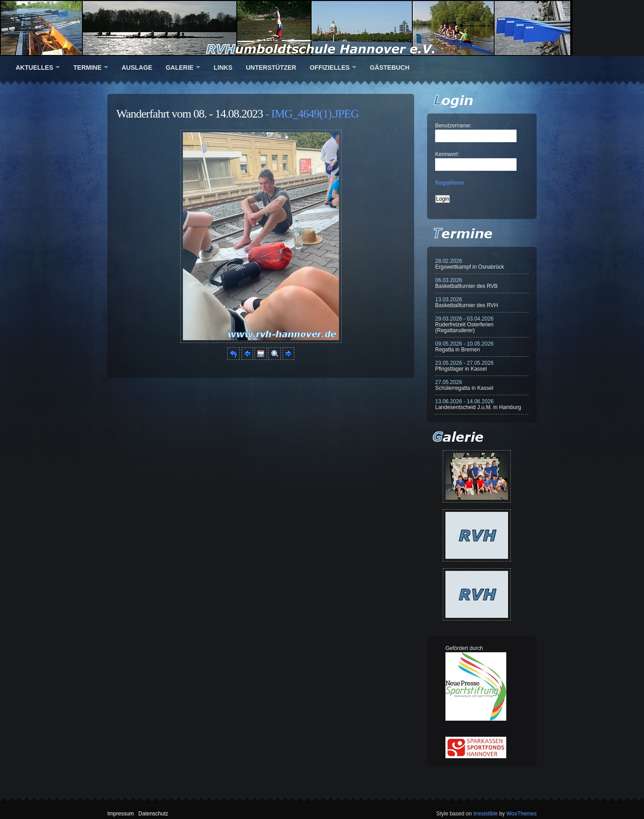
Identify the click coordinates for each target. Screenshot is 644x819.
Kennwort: (447, 154)
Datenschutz (153, 814)
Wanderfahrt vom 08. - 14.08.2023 (190, 114)
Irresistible (485, 814)
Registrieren (450, 183)
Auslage (137, 68)
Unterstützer (271, 68)
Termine (87, 68)
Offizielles (329, 68)
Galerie (179, 68)
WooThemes (521, 814)
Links (223, 68)
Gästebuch (390, 68)
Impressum (121, 814)
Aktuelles (34, 68)
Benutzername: (453, 126)
